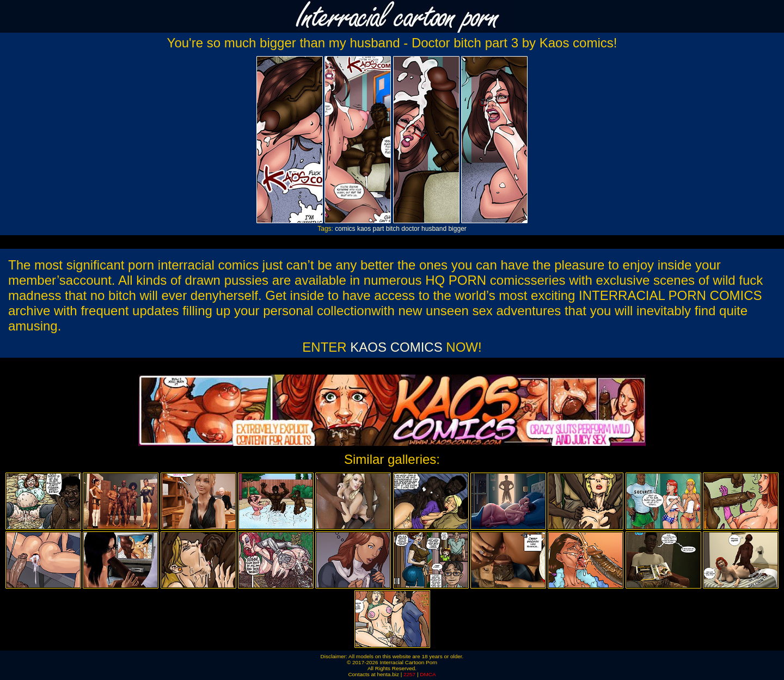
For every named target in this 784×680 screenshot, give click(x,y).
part (379, 229)
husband (434, 229)
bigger (457, 229)
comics (345, 229)
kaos (364, 229)
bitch (393, 229)
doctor (410, 229)
